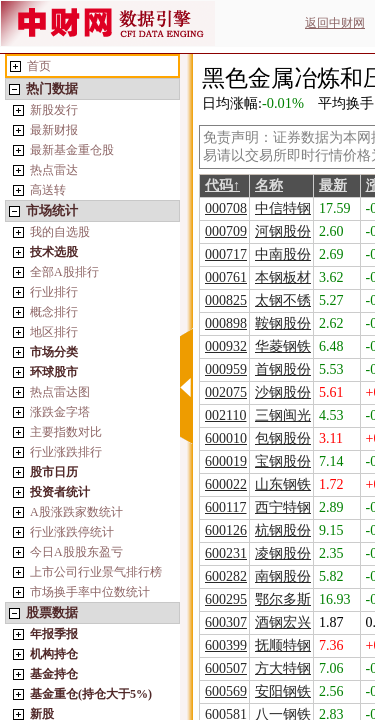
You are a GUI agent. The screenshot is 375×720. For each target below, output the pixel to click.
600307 (226, 622)
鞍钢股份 (283, 323)
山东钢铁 (283, 484)
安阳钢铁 (283, 691)
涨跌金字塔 (60, 412)
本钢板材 (283, 277)
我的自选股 (60, 232)
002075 (226, 392)
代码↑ (222, 185)
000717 (226, 254)
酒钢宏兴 (283, 622)
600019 (226, 461)
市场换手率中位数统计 (90, 592)
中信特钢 (283, 208)
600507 (226, 668)
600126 (226, 530)
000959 (226, 369)
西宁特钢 (283, 507)
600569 (226, 691)
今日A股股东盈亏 (76, 552)
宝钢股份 (283, 461)
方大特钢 (283, 668)
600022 (226, 484)
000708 (226, 208)
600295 (226, 599)
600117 (225, 507)
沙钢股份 (283, 392)
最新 (333, 185)
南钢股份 (283, 576)
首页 (39, 66)
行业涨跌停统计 (72, 532)
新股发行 (54, 110)
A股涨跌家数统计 (76, 512)
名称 (269, 185)
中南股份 (283, 254)
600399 (226, 645)
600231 (226, 553)
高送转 (48, 190)
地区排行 (54, 332)
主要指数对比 (66, 432)
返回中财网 (335, 23)
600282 (226, 576)
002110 (225, 415)
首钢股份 (283, 369)
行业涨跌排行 (66, 452)
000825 (226, 300)
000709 (226, 231)
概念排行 (54, 312)
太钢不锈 (283, 300)
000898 (226, 323)
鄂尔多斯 (283, 599)
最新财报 (54, 130)
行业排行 (54, 292)
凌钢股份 (283, 553)
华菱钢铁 (283, 346)
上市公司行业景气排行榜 (96, 572)
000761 (226, 277)
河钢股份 (283, 231)
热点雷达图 (60, 392)
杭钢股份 (283, 530)
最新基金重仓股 (72, 150)
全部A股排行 (64, 272)
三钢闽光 (283, 415)
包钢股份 (283, 438)
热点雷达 (54, 170)
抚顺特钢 (283, 645)
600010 (226, 438)
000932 (226, 346)
